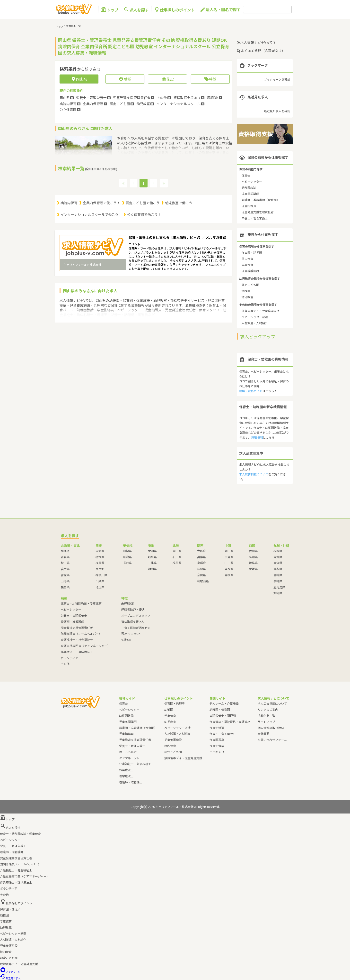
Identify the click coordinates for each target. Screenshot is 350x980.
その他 (65, 664)
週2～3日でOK (131, 633)
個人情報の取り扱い (271, 728)
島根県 (229, 575)
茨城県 (100, 551)
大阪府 (201, 551)
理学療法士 (126, 776)
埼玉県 (100, 587)
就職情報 (257, 437)
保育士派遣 (217, 728)
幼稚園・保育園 (220, 709)
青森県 (65, 557)
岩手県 (65, 569)
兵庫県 (201, 557)
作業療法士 (126, 770)
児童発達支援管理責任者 (258, 212)
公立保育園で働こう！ (144, 214)
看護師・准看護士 (131, 782)
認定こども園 (250, 285)
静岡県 (152, 569)
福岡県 (278, 551)
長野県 (127, 563)
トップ (110, 10)
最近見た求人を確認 (277, 111)
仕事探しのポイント (174, 10)
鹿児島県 (279, 587)
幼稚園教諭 (249, 188)
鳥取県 (229, 569)
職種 (125, 79)
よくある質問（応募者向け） (261, 51)
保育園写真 (217, 740)
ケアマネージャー (131, 758)
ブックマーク (10, 972)
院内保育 (247, 259)
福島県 (65, 587)
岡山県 (229, 551)
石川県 (177, 557)
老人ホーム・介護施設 (224, 703)
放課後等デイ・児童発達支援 (261, 311)
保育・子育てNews (222, 734)
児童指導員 (249, 206)
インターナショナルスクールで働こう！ (91, 214)
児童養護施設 (250, 271)
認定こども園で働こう (143, 203)
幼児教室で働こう (179, 203)
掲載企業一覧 (266, 716)
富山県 (177, 551)
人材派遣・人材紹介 (255, 323)
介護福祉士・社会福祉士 (77, 640)
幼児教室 (247, 297)
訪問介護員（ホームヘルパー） (81, 633)
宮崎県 (278, 575)
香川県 (253, 551)
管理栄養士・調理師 (223, 716)
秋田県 (65, 563)
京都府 (201, 563)
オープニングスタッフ (136, 615)
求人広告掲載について (254, 474)
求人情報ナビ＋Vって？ (256, 42)
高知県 (253, 557)
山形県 (65, 581)
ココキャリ (217, 752)
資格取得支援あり (133, 622)
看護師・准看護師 (72, 622)
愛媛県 (253, 569)
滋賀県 (201, 569)
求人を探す (136, 10)
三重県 (152, 563)
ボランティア (69, 658)
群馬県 (100, 563)
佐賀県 (278, 557)
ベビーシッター (252, 181)
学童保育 (247, 265)
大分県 (278, 563)
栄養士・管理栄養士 (255, 218)
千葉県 (100, 581)
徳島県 (253, 563)
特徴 (210, 79)
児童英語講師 (250, 194)
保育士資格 (217, 746)
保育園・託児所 (252, 253)
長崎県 (278, 581)
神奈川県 (101, 575)
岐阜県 (152, 557)
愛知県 (152, 551)
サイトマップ (266, 722)
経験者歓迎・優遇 (133, 609)
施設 (168, 79)
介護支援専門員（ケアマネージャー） (85, 646)
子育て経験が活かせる (136, 628)
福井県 (177, 563)
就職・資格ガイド (251, 391)
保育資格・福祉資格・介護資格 (230, 722)
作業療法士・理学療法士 (77, 652)
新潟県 (127, 557)
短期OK (126, 640)
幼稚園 (246, 291)
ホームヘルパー (129, 752)
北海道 (65, 551)
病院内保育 (69, 203)
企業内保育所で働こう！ (102, 203)
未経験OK (128, 603)
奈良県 (201, 575)
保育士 (246, 175)
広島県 (229, 557)
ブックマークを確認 (277, 79)
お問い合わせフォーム (272, 740)
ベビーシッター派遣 (255, 317)
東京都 (100, 569)
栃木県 (100, 557)
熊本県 (278, 569)
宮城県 (65, 575)
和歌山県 (203, 581)
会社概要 (263, 734)
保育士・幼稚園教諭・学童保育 (81, 603)
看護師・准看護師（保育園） (261, 200)
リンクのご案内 (268, 709)
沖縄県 (278, 593)
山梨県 (127, 551)
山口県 (229, 563)
